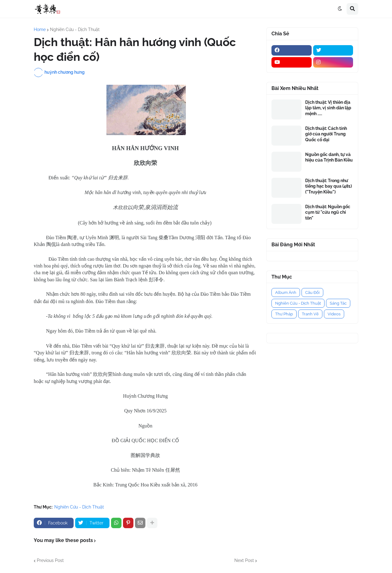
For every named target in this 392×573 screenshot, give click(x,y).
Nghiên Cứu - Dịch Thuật (75, 29)
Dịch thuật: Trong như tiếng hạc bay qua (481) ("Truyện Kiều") (329, 186)
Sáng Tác (338, 303)
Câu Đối (312, 292)
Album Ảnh (286, 292)
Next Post (244, 560)
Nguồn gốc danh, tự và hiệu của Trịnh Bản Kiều (329, 157)
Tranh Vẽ (310, 314)
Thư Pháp (284, 314)
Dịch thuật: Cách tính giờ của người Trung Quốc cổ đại (326, 134)
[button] (340, 9)
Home (40, 29)
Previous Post (50, 560)
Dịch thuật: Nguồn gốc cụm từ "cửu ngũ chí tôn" (328, 212)
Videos (334, 314)
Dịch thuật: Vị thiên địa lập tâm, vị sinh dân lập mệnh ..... (328, 108)
